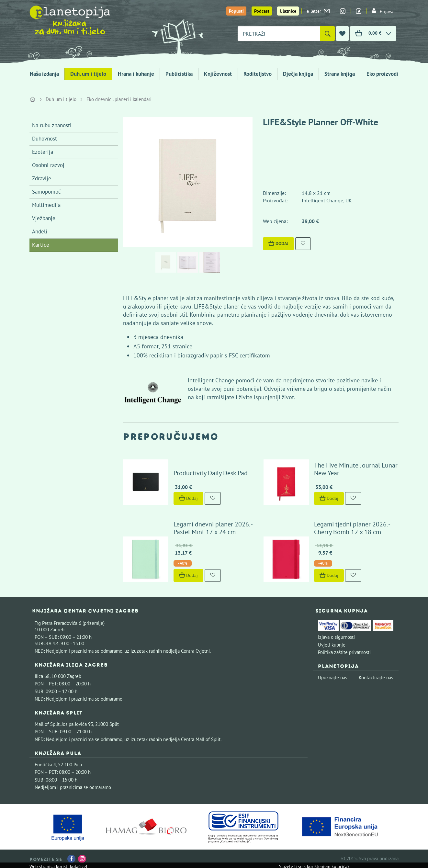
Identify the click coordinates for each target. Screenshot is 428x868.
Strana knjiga (340, 74)
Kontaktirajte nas (376, 677)
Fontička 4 (45, 765)
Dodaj (278, 243)
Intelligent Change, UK (327, 200)
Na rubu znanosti (52, 125)
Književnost (218, 74)
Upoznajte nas (332, 677)
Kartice (41, 245)
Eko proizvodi (382, 74)
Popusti (236, 11)
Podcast (262, 11)
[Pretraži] (327, 34)
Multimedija (46, 205)
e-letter (318, 11)
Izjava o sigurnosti (336, 637)
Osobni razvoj (48, 165)
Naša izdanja (44, 74)
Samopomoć (46, 192)
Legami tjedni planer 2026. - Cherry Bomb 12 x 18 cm (352, 528)
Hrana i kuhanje (136, 74)
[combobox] (279, 34)
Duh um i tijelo (61, 99)
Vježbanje (44, 218)
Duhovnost (45, 139)
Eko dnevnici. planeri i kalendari (119, 99)
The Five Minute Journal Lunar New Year (356, 469)
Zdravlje (42, 178)
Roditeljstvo (258, 74)
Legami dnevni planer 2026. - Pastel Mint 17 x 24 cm (213, 528)
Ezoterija (43, 152)
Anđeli (40, 231)
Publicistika (179, 74)
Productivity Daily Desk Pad (211, 473)
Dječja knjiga (298, 74)
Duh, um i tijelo (88, 74)
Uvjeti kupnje (332, 645)
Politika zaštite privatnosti (344, 652)
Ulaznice (288, 11)
